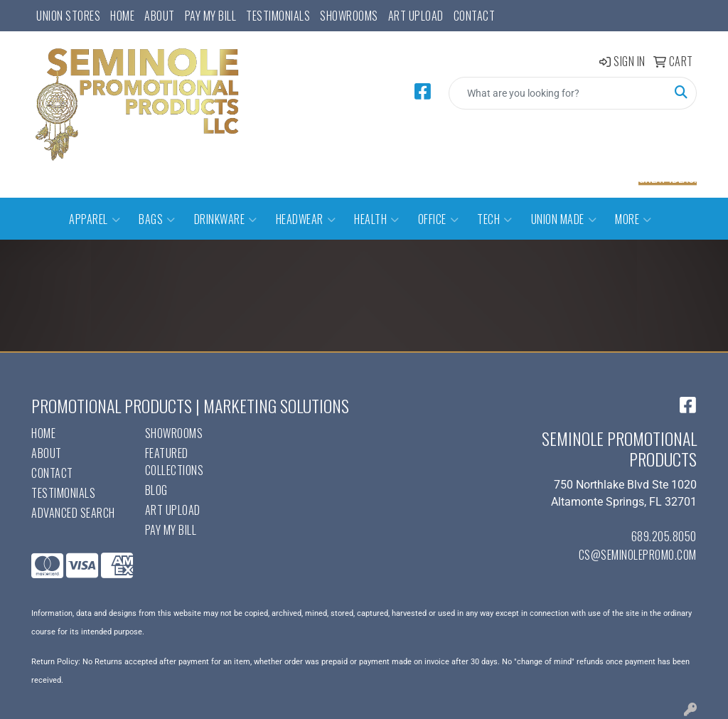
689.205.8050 (664, 536)
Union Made (564, 219)
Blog (156, 490)
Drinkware (226, 219)
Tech (495, 219)
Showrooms (349, 16)
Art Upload (416, 16)
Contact (475, 16)
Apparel (95, 219)
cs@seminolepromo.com (638, 555)
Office (439, 219)
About (160, 16)
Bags (157, 219)
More (633, 219)
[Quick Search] (558, 93)
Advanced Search (73, 513)
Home (122, 16)
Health (377, 219)
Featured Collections (175, 462)
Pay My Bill (211, 16)
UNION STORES (68, 16)
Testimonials (278, 16)
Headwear (306, 219)
